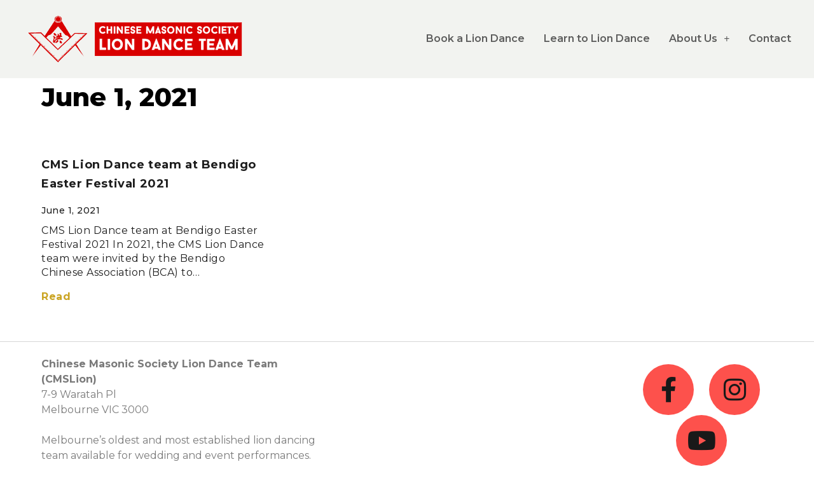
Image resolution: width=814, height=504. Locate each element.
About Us (699, 38)
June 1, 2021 (120, 97)
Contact (770, 38)
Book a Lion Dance (475, 38)
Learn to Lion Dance (597, 38)
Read (56, 296)
